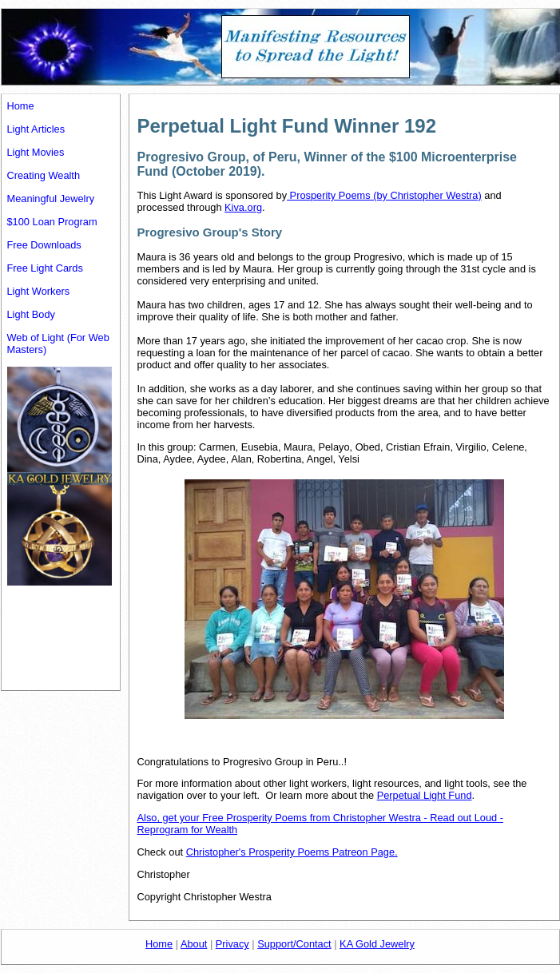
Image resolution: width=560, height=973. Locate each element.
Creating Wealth (44, 175)
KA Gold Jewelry (377, 944)
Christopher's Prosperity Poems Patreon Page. (292, 852)
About (194, 944)
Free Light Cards (45, 268)
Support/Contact (294, 944)
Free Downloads (44, 245)
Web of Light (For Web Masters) (58, 344)
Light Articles (36, 129)
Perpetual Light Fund (425, 795)
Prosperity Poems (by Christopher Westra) (384, 195)
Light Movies (36, 152)
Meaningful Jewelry (51, 199)
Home (21, 106)
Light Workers (39, 291)
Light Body (31, 314)
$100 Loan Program (52, 222)
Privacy (232, 944)
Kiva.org (243, 207)
